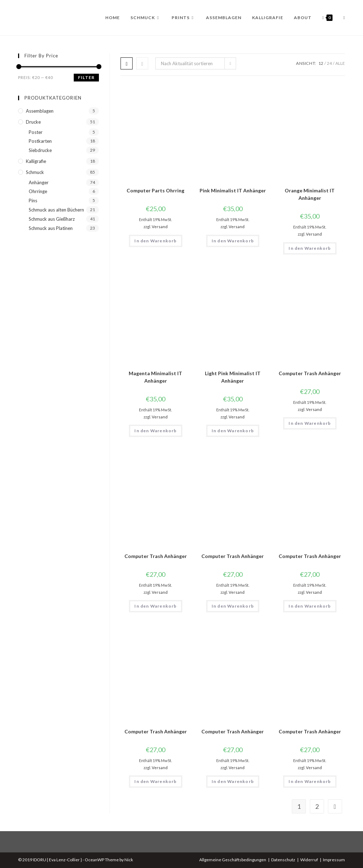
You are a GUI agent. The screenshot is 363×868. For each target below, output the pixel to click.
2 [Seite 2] (317, 806)
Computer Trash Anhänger (310, 373)
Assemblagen (40, 111)
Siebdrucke (40, 150)
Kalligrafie (36, 161)
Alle (340, 63)
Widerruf (309, 860)
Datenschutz (283, 860)
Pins (33, 201)
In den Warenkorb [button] (155, 241)
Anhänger (39, 182)
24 (329, 63)
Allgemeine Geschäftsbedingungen (233, 860)
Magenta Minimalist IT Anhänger (155, 377)
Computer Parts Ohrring (155, 190)
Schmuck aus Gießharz (52, 219)
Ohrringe (38, 191)
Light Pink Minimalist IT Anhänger (233, 377)
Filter (86, 77)
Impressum (334, 860)
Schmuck (35, 172)
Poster (36, 132)
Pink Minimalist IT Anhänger (233, 190)
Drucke (33, 122)
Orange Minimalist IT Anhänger (310, 194)
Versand (160, 227)
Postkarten (40, 141)
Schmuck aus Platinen (51, 228)
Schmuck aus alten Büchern (56, 210)
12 (321, 63)
